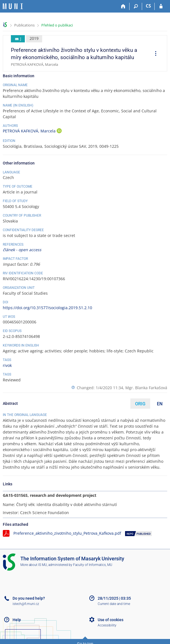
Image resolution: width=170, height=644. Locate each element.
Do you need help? (29, 598)
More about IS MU (34, 565)
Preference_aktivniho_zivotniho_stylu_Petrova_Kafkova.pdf (67, 533)
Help (17, 620)
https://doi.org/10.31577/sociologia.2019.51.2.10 (47, 308)
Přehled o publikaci (57, 25)
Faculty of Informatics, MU (93, 565)
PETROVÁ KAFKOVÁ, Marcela (30, 131)
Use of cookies (111, 620)
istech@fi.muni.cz (26, 604)
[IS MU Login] (161, 6)
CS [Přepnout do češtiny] (148, 6)
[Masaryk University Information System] (13, 6)
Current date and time (114, 604)
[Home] (123, 6)
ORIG (140, 404)
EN (160, 404)
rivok (7, 365)
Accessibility (107, 625)
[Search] (136, 6)
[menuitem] (154, 54)
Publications (24, 25)
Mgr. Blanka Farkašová (146, 388)
